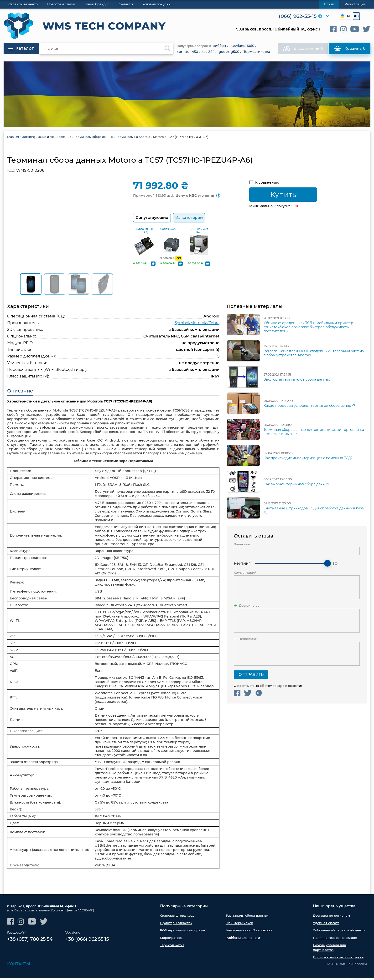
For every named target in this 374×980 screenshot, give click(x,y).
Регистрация (355, 4)
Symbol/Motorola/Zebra (197, 324)
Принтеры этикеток (176, 925)
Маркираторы (172, 940)
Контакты (19, 966)
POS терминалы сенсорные (182, 932)
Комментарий (245, 575)
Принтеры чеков (239, 925)
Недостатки (248, 641)
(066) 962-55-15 (298, 16)
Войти (329, 4)
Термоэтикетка (172, 947)
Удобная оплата (326, 925)
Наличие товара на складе (335, 940)
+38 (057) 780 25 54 (30, 941)
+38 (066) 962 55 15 (87, 941)
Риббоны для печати (243, 940)
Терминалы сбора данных (247, 917)
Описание (20, 392)
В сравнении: (303, 49)
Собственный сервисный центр (339, 932)
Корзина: (350, 49)
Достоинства (249, 607)
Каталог (21, 48)
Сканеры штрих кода (177, 917)
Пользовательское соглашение (338, 959)
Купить (283, 194)
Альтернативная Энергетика (249, 932)
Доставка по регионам (331, 917)
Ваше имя (242, 546)
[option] (187, 94)
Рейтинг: (243, 565)
